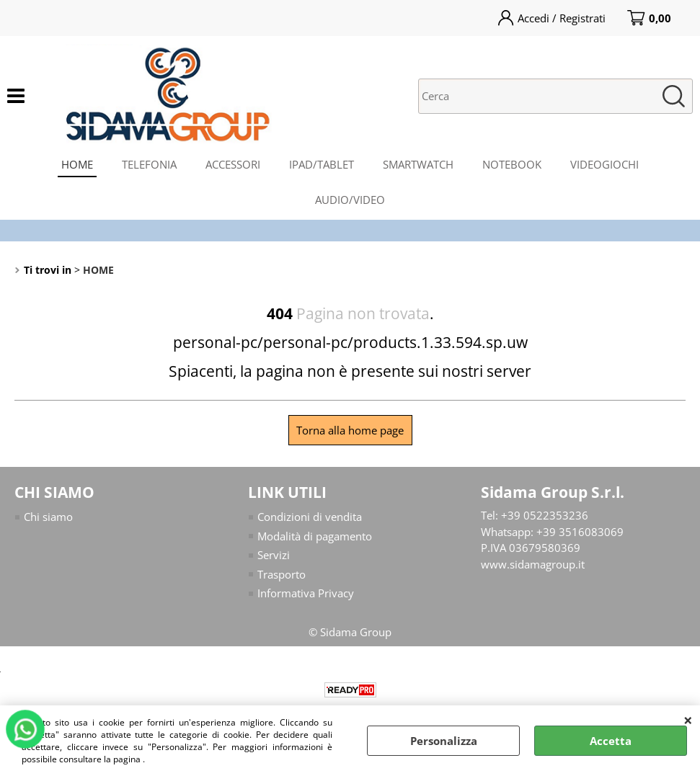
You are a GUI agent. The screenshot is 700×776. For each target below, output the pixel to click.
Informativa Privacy (306, 593)
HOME (77, 164)
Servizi (274, 555)
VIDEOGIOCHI (604, 164)
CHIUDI (688, 720)
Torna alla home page (350, 430)
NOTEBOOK (512, 164)
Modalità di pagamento (315, 536)
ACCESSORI (233, 164)
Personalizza (444, 741)
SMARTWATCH (418, 164)
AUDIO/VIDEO (350, 200)
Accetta (611, 741)
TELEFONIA (149, 164)
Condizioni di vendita (310, 517)
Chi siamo (48, 517)
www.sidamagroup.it (533, 564)
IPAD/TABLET (322, 164)
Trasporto (282, 574)
